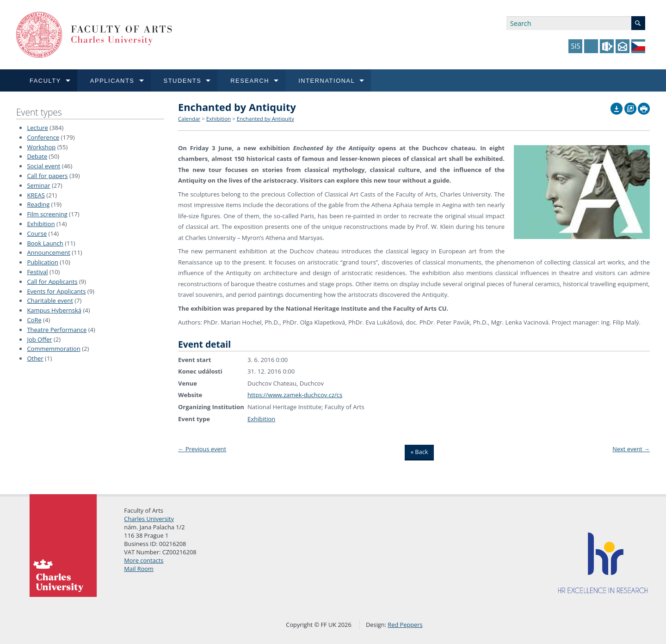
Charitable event (50, 301)
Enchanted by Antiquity (265, 119)
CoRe (34, 320)
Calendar (189, 119)
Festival (37, 272)
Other (35, 358)
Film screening (47, 214)
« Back (419, 452)
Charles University (149, 519)
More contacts (144, 560)
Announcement (48, 252)
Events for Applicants (56, 291)
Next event (631, 449)
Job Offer (39, 339)
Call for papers (47, 176)
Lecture (37, 128)
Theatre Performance (57, 330)
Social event (43, 166)
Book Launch (45, 243)
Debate (37, 156)
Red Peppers (405, 625)
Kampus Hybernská (54, 310)
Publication (42, 262)
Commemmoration (54, 349)
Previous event (202, 449)
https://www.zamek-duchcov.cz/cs (295, 395)
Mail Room (139, 569)
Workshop (41, 147)
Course (37, 233)
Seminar (38, 185)
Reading (38, 204)
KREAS (36, 195)
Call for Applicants (52, 282)
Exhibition (41, 224)
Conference (43, 137)
